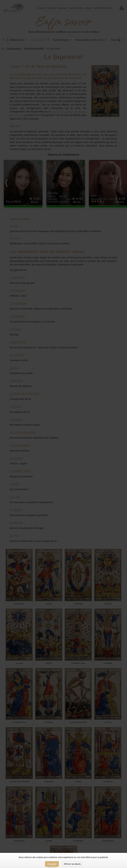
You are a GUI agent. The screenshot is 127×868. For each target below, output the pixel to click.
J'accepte (52, 864)
